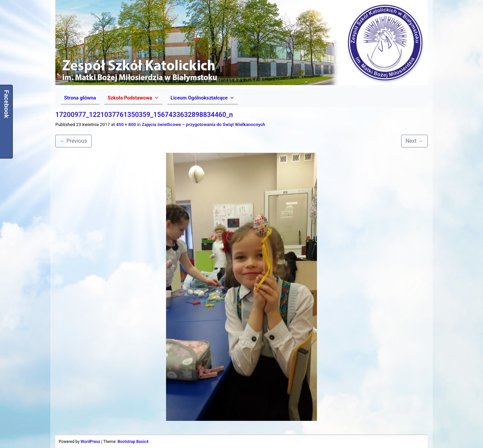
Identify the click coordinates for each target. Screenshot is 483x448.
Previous (73, 141)
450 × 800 (126, 124)
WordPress (90, 442)
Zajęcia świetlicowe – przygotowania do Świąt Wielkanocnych (204, 124)
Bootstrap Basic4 (133, 442)
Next (414, 141)
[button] (133, 98)
